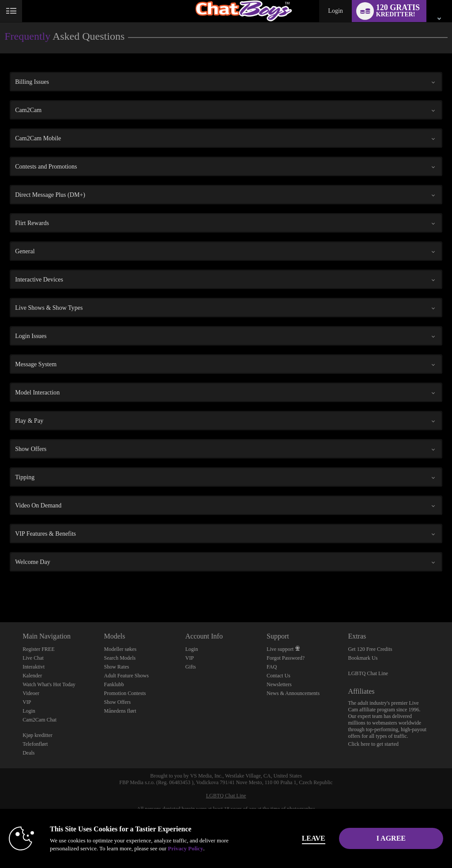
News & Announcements (293, 693)
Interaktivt (34, 667)
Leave (314, 838)
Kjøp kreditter (38, 735)
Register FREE (38, 649)
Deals (28, 753)
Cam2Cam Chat (40, 720)
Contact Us (279, 676)
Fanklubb (114, 684)
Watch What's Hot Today (49, 684)
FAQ (272, 667)
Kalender (32, 676)
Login (335, 11)
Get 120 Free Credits (370, 649)
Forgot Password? (286, 658)
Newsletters (279, 684)
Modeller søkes (120, 649)
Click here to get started (373, 744)
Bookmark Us (363, 658)
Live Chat (33, 658)
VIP (27, 702)
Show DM (0, 589)
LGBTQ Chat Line (368, 673)
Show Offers (117, 702)
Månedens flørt (120, 711)
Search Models (120, 658)
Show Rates (116, 667)
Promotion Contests (125, 693)
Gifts (191, 667)
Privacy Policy (185, 848)
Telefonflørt (35, 744)
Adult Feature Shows (126, 676)
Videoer (31, 693)
